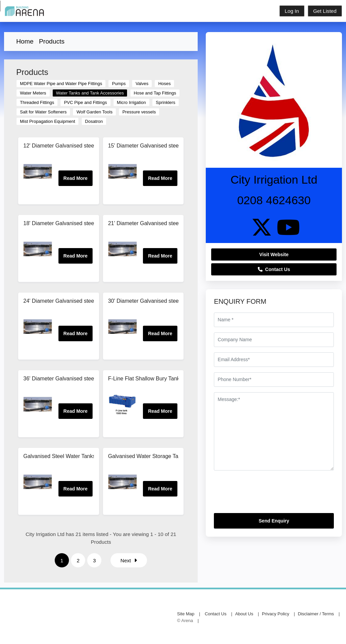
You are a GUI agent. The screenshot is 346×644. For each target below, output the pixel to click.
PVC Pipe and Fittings (85, 102)
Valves (142, 84)
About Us (244, 614)
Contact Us (274, 269)
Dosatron (94, 121)
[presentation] (265, 494)
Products (52, 41)
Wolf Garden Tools (94, 112)
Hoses (164, 84)
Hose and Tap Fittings (155, 93)
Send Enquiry (274, 521)
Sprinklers (166, 102)
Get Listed (325, 11)
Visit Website (274, 254)
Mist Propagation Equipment (47, 121)
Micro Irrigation (131, 102)
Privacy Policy (276, 614)
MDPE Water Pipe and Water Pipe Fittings (61, 84)
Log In (292, 11)
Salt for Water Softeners (43, 112)
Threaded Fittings (37, 102)
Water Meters (33, 93)
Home (25, 41)
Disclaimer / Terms (316, 614)
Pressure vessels (139, 112)
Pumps (119, 84)
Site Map (186, 614)
